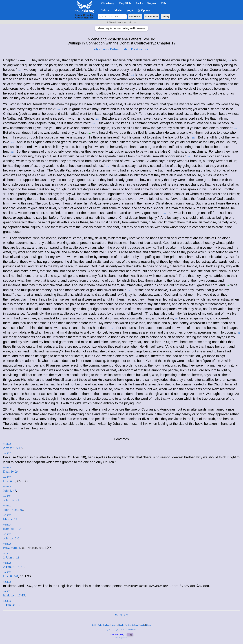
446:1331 (7, 591)
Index (125, 49)
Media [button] (118, 10)
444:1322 (7, 506)
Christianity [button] (108, 3)
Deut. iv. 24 (11, 472)
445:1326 (7, 544)
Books (121, 625)
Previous (137, 49)
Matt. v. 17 (10, 519)
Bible (94, 625)
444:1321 (7, 496)
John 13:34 (10, 510)
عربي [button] (130, 10)
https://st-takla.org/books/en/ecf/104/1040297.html (121, 630)
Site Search (135, 17)
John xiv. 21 (11, 500)
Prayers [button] (152, 3)
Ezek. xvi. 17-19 (14, 595)
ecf (130, 22)
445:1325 (7, 534)
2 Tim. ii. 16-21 (13, 567)
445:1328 (7, 563)
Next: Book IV (121, 615)
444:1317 (7, 453)
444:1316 (7, 444)
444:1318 (7, 468)
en (125, 22)
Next (147, 49)
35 (21, 510)
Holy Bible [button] (125, 3)
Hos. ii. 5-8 (11, 576)
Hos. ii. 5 (9, 481)
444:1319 (7, 477)
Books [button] (139, 3)
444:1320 (7, 487)
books (119, 22)
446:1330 (7, 582)
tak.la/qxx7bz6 (122, 638)
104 (135, 22)
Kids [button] (163, 3)
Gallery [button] (104, 10)
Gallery (166, 17)
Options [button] (144, 10)
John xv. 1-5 (11, 538)
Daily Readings (104, 625)
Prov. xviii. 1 (12, 548)
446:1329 (7, 572)
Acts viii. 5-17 (13, 448)
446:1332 (7, 601)
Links (148, 625)
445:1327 (7, 553)
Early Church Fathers (106, 49)
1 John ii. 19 (11, 557)
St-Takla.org (111, 22)
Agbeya (115, 625)
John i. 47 (10, 491)
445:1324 (7, 525)
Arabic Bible (152, 17)
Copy (130, 634)
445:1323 (7, 515)
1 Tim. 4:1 (10, 605)
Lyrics (128, 625)
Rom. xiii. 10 (12, 529)
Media (142, 625)
